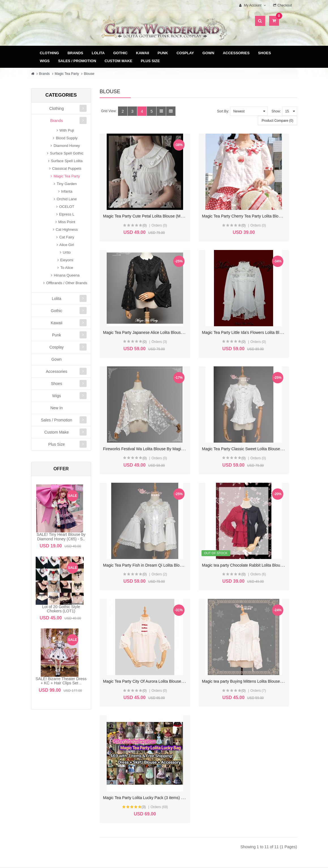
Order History (130, 759)
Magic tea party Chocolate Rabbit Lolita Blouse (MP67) (220, 400)
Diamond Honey (67, 146)
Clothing (50, 53)
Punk (163, 53)
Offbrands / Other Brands (67, 283)
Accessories (236, 53)
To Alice (67, 268)
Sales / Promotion (77, 61)
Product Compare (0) (277, 121)
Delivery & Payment (200, 750)
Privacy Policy (201, 768)
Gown (208, 53)
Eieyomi (67, 260)
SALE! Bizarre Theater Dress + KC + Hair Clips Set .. (61, 681)
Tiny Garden (67, 184)
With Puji (67, 130)
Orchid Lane (67, 199)
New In (57, 408)
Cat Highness (67, 229)
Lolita (98, 53)
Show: (276, 111)
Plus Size (150, 61)
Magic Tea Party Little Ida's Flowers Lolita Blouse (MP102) (154, 300)
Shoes (265, 53)
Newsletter (130, 777)
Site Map (270, 750)
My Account (130, 750)
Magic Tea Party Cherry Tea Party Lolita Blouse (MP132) (221, 200)
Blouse (89, 74)
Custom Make (119, 61)
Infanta (67, 191)
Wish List (130, 768)
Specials (270, 759)
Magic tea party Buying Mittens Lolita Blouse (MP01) (149, 500)
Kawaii (143, 53)
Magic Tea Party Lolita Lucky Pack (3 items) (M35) (216, 500)
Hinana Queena (67, 275)
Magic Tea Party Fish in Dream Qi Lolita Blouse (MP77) (152, 400)
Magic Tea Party (67, 74)
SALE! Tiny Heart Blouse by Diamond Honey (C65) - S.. (61, 537)
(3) (197, 509)
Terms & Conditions (201, 759)
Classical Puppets (67, 168)
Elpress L (67, 214)
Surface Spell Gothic (67, 153)
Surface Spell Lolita (67, 161)
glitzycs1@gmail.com (68, 802)
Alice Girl (67, 245)
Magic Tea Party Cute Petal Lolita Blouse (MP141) (147, 200)
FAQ (200, 777)
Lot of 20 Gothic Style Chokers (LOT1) (61, 609)
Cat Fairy (67, 237)
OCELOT (67, 207)
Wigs (45, 61)
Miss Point (67, 222)
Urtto (67, 252)
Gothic (120, 53)
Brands (75, 53)
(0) (129, 209)
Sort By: (223, 111)
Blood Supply (67, 138)
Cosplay (185, 53)
